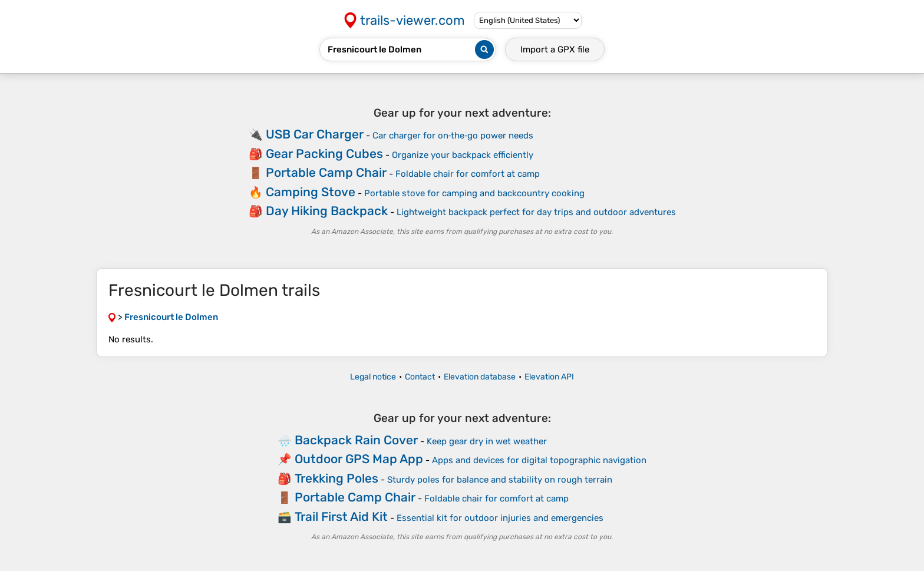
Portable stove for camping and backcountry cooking (474, 193)
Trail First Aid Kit (341, 516)
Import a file (555, 49)
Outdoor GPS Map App (359, 459)
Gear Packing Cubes (324, 154)
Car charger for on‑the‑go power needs (453, 136)
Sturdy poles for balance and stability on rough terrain (500, 480)
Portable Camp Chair (326, 172)
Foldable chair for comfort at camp (468, 174)
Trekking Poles (336, 478)
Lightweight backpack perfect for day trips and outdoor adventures (536, 212)
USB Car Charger (315, 134)
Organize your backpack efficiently (463, 155)
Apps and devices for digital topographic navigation (539, 460)
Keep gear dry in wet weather (487, 441)
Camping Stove (311, 192)
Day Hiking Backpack (327, 211)
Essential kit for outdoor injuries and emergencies (500, 518)
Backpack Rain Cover (356, 440)
